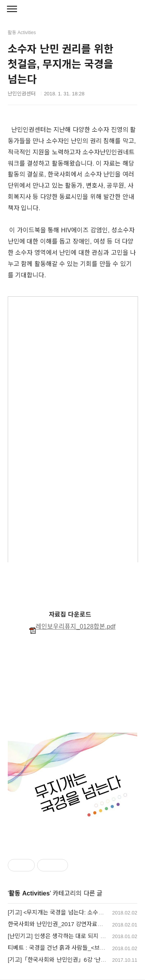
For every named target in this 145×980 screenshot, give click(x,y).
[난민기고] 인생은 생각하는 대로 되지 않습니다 (65, 936)
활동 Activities (29, 893)
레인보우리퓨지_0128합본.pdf (72, 627)
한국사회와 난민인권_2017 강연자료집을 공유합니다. (73, 924)
